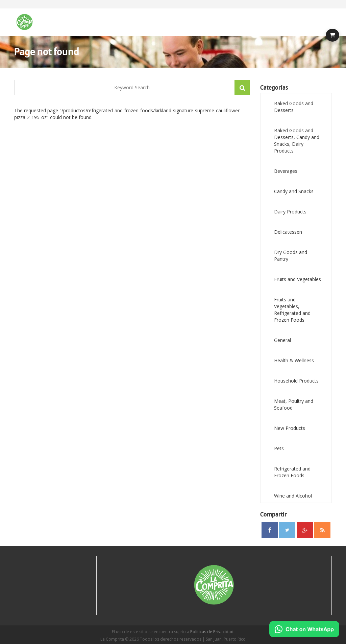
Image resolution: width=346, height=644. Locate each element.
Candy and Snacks (294, 191)
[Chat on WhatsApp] (304, 629)
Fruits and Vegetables (298, 279)
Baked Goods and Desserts (294, 107)
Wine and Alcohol (293, 496)
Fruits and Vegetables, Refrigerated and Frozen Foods (292, 310)
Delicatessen (288, 232)
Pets (279, 448)
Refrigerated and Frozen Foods (292, 472)
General (282, 340)
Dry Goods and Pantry (291, 256)
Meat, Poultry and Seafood (294, 404)
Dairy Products (290, 212)
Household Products (296, 381)
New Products (290, 428)
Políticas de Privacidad (212, 632)
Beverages (286, 171)
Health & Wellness (294, 360)
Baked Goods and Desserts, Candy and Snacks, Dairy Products (297, 141)
